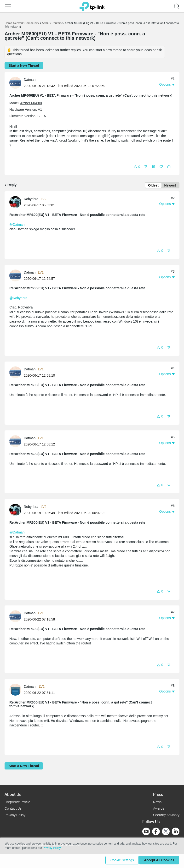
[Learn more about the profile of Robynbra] (17, 203)
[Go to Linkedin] (176, 831)
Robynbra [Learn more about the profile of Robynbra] (31, 200)
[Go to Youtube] (146, 831)
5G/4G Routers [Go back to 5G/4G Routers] (52, 23)
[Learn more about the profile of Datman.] (17, 690)
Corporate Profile (17, 802)
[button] (137, 167)
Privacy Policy (15, 815)
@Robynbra (18, 299)
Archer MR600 (31, 103)
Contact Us (13, 808)
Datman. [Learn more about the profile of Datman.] (30, 687)
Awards (159, 808)
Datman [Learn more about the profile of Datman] (30, 80)
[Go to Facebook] (156, 831)
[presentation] (15, 83)
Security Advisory (166, 815)
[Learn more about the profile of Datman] (17, 82)
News (157, 802)
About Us (13, 794)
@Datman (17, 225)
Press (158, 794)
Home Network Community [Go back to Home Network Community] (22, 23)
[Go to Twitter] (166, 832)
